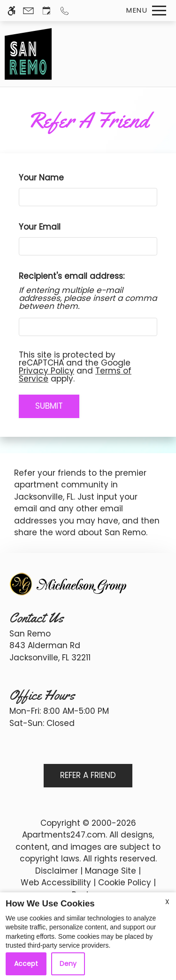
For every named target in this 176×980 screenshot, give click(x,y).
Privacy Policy (46, 371)
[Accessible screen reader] (11, 11)
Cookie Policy (125, 883)
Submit (49, 406)
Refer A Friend (88, 775)
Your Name (58, 178)
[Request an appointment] (46, 11)
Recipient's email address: (72, 276)
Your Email (57, 227)
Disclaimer (57, 871)
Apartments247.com (64, 835)
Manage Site (111, 871)
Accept (26, 964)
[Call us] (65, 11)
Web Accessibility (56, 883)
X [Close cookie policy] (167, 902)
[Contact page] (28, 11)
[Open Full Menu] (144, 11)
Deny (68, 964)
